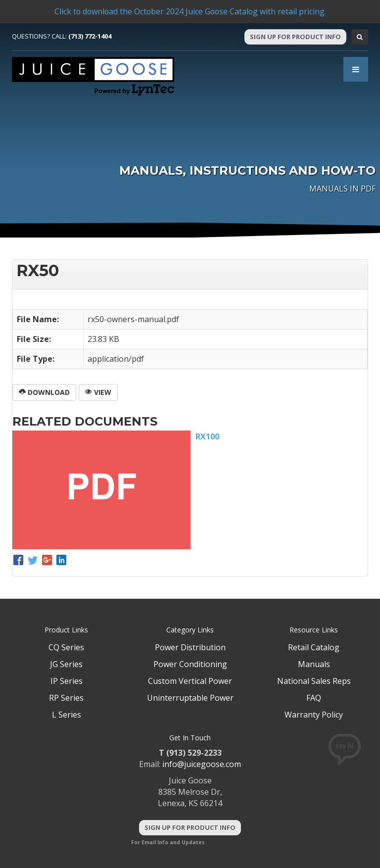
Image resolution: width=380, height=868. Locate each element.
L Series (67, 715)
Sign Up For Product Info (295, 37)
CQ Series (66, 647)
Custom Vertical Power (190, 681)
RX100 (207, 436)
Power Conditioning (190, 664)
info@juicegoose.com (202, 764)
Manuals (314, 664)
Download (44, 392)
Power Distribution (190, 647)
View (98, 392)
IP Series (67, 681)
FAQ (314, 698)
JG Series (66, 664)
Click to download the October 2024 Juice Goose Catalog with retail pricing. (190, 11)
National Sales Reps (314, 681)
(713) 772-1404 (90, 36)
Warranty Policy (314, 715)
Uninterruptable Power (190, 698)
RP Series (66, 698)
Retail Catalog (314, 647)
